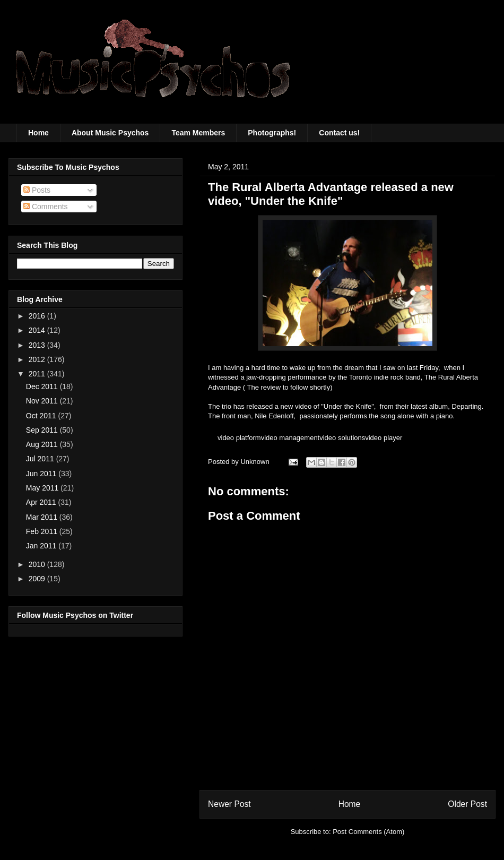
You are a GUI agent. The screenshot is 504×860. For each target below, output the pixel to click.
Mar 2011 (43, 517)
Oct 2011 (42, 416)
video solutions (342, 438)
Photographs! (272, 133)
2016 (38, 316)
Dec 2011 (43, 386)
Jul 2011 (41, 459)
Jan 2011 (42, 546)
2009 (38, 579)
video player (384, 438)
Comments (46, 207)
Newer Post (229, 804)
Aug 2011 (43, 444)
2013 (38, 345)
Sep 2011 (43, 430)
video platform (239, 438)
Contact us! (339, 133)
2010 (38, 564)
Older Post (467, 804)
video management (290, 438)
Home (38, 133)
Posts (37, 190)
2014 (38, 330)
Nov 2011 (43, 401)
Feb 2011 (43, 531)
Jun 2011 (42, 474)
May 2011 (43, 488)
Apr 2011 (42, 502)
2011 (38, 374)
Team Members (198, 133)
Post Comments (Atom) (368, 832)
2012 (38, 359)
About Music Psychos (110, 133)
